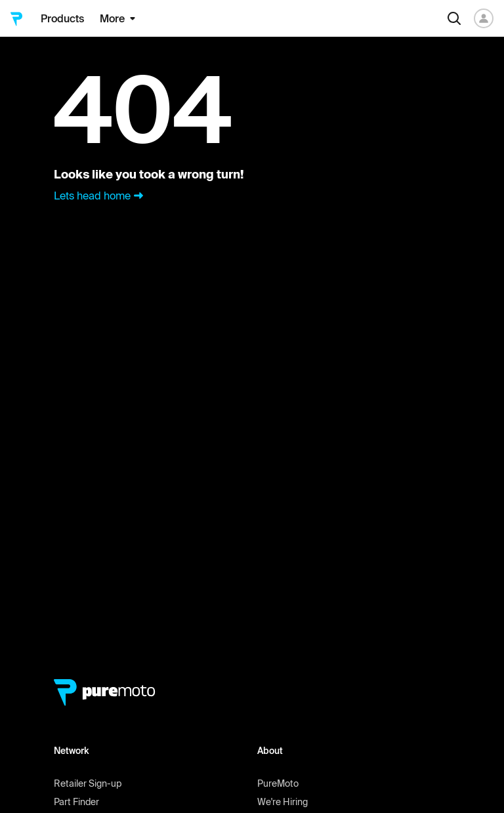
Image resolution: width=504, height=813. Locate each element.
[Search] (454, 18)
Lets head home (100, 196)
